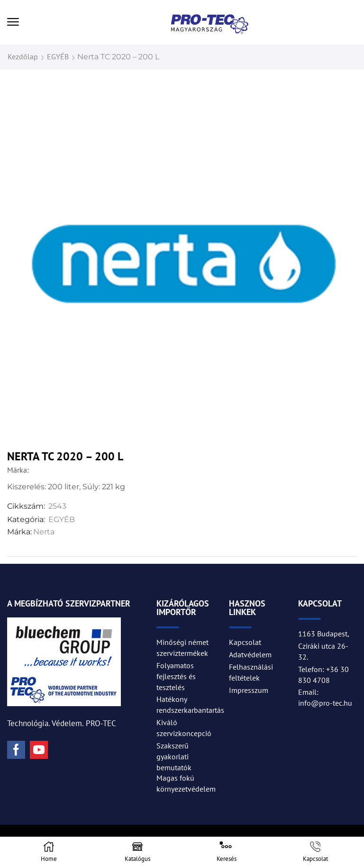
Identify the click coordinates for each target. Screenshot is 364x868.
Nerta (44, 532)
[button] (13, 22)
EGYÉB (58, 56)
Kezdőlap (23, 56)
